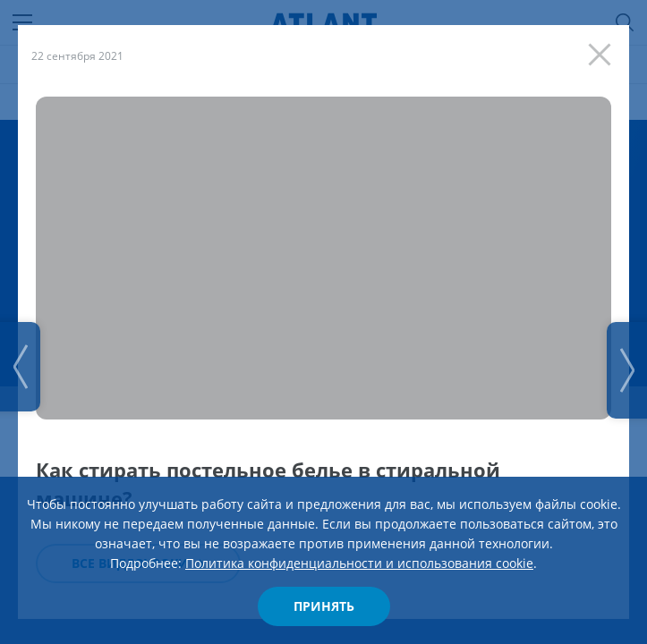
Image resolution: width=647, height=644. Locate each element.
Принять (324, 606)
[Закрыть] (604, 50)
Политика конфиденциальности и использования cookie (359, 563)
